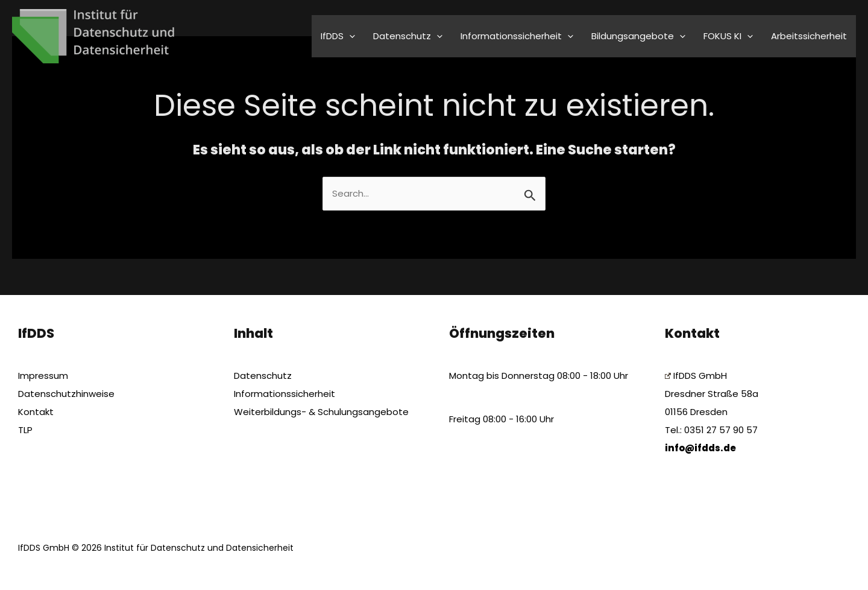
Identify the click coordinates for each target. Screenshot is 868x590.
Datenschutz (408, 36)
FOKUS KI (728, 36)
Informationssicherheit (517, 36)
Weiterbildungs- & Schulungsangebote (321, 412)
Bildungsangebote (638, 36)
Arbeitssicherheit (809, 36)
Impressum (43, 376)
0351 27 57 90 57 (721, 430)
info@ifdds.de (700, 448)
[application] (349, 36)
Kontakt (36, 412)
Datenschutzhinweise (66, 394)
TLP (25, 430)
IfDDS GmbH (696, 376)
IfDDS (338, 36)
